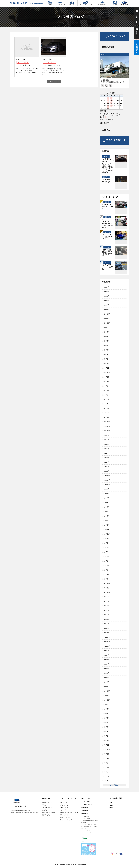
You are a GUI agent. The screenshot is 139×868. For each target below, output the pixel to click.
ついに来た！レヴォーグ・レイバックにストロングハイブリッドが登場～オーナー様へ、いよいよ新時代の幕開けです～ (108, 167)
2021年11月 (106, 534)
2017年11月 (106, 749)
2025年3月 (106, 355)
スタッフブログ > (64, 810)
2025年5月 (106, 346)
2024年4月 (106, 404)
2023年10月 (106, 431)
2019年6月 (106, 664)
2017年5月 (106, 776)
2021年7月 (106, 552)
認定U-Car (72, 3)
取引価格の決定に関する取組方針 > (90, 827)
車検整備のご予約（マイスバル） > (69, 812)
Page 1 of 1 (52, 81)
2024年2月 (106, 413)
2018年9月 (106, 705)
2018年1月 (106, 741)
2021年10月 (106, 539)
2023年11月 (106, 426)
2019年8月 (106, 655)
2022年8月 (106, 494)
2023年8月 (106, 440)
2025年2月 (106, 359)
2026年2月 (106, 305)
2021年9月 (106, 543)
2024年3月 (106, 408)
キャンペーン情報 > (47, 808)
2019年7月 (106, 660)
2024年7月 (106, 390)
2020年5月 (106, 615)
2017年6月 (106, 772)
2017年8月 (106, 763)
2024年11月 (106, 372)
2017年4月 (106, 781)
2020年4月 (106, 619)
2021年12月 (106, 530)
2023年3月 (106, 462)
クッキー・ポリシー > (87, 831)
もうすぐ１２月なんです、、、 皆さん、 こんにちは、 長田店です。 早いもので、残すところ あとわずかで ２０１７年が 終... (27, 69)
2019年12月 (106, 637)
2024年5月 (106, 399)
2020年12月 (106, 583)
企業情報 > (85, 807)
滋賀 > (111, 808)
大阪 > (111, 803)
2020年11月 (106, 588)
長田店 (103, 55)
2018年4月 (106, 727)
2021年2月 (106, 574)
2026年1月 (106, 310)
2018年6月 (106, 718)
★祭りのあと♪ (106, 182)
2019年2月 (106, 682)
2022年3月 (106, 516)
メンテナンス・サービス (86, 3)
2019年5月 (106, 669)
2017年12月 (106, 745)
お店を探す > (45, 810)
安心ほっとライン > (65, 817)
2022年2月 (106, 521)
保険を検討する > (64, 815)
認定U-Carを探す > (46, 815)
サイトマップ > (85, 835)
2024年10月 (106, 377)
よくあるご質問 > (86, 804)
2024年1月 (106, 417)
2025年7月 (106, 337)
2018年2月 (106, 736)
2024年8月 (106, 386)
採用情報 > (85, 814)
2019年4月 (106, 673)
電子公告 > (84, 829)
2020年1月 (106, 633)
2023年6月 (106, 449)
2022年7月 (106, 498)
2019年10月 (106, 646)
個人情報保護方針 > (86, 819)
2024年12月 (106, 368)
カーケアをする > (64, 808)
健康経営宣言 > (85, 817)
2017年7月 (106, 767)
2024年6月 (106, 395)
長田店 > (106, 157)
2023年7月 (106, 444)
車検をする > (63, 803)
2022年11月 (106, 480)
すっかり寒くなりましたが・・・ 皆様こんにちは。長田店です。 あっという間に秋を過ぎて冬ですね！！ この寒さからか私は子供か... (53, 70)
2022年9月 (106, 489)
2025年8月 (106, 332)
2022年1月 (106, 525)
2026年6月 (106, 287)
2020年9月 (106, 597)
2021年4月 (106, 565)
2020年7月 (106, 606)
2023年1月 (106, 471)
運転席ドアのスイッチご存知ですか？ (108, 254)
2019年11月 (106, 642)
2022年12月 (106, 476)
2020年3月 (106, 624)
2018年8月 (106, 709)
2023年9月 (106, 435)
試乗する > (44, 805)
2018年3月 (106, 732)
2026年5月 (106, 292)
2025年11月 (106, 319)
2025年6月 (106, 341)
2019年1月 (106, 687)
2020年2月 (106, 628)
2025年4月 (106, 350)
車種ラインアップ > (47, 803)
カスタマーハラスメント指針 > (89, 825)
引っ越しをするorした (66, 820)
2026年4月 (106, 296)
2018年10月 (106, 700)
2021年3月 (106, 570)
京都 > (111, 805)
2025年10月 (106, 323)
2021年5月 (106, 561)
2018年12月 (106, 691)
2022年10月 (106, 485)
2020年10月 (106, 592)
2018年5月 (106, 723)
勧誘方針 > (84, 823)
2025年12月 (106, 314)
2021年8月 (106, 548)
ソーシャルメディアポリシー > (89, 833)
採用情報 (115, 3)
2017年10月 (106, 754)
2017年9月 (106, 758)
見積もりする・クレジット (49, 812)
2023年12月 (106, 422)
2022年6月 (106, 503)
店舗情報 (50, 3)
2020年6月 (106, 610)
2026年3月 (106, 301)
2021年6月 (106, 557)
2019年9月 (106, 651)
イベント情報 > (86, 801)
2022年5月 (106, 507)
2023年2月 (106, 467)
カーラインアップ (60, 3)
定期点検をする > (64, 805)
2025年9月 (106, 328)
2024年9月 (106, 381)
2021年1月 (106, 579)
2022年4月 (106, 512)
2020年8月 (106, 601)
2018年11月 (106, 696)
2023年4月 (106, 458)
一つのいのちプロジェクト (102, 3)
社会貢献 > (85, 811)
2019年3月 (106, 678)
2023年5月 (106, 453)
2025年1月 (106, 364)
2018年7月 (106, 714)
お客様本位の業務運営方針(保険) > (90, 821)
